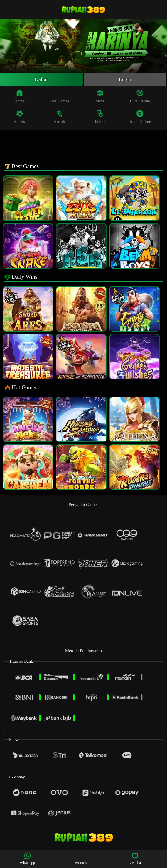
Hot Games (60, 97)
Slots (100, 97)
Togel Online (140, 117)
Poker (100, 117)
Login (125, 79)
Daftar (42, 79)
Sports (19, 117)
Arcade (60, 117)
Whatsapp (27, 858)
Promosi (81, 858)
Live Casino (140, 97)
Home (20, 97)
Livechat (135, 858)
